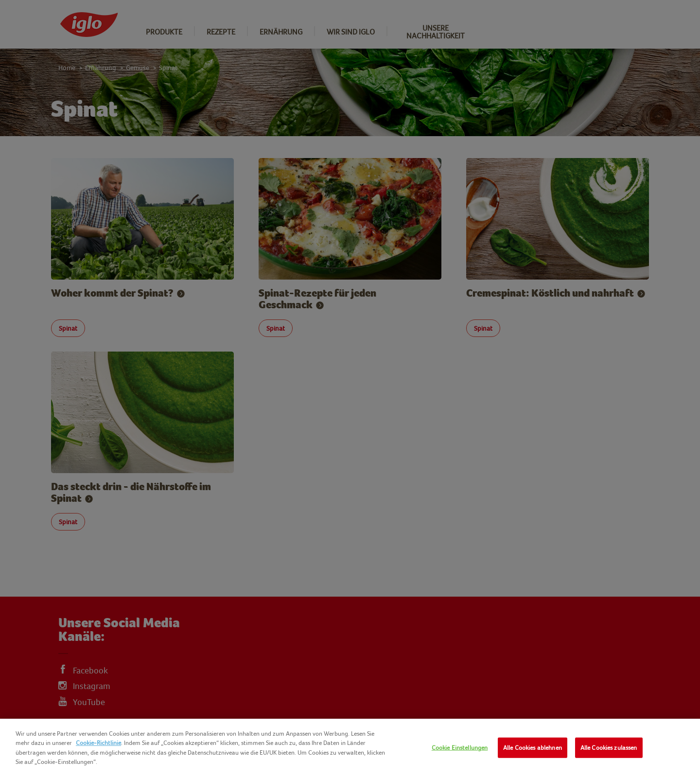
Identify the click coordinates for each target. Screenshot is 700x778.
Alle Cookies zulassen (609, 748)
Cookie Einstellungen (460, 748)
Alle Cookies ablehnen (533, 748)
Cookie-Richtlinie (98, 743)
